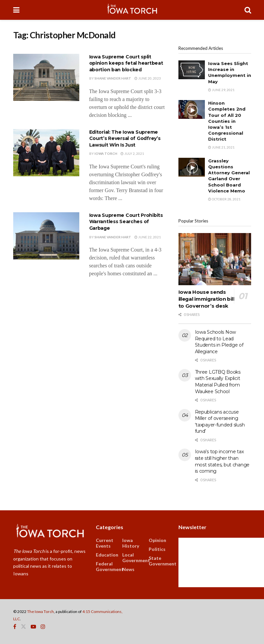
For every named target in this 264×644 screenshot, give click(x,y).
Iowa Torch (106, 153)
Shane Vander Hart (113, 78)
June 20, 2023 (148, 78)
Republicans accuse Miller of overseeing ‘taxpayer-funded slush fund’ (220, 422)
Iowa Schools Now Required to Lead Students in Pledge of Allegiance (219, 342)
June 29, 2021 (221, 90)
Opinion (157, 540)
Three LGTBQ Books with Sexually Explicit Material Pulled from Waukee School (218, 382)
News (128, 569)
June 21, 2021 (221, 147)
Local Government (136, 558)
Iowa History (131, 543)
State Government (163, 561)
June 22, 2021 (148, 237)
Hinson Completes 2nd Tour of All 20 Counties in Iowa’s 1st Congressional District (227, 121)
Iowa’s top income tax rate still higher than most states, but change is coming (222, 461)
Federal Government (110, 566)
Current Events (105, 543)
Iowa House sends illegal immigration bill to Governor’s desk (207, 299)
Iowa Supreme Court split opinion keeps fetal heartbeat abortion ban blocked (126, 63)
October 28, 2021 (224, 199)
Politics (157, 549)
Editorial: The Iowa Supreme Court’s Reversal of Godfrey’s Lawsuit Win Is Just (125, 138)
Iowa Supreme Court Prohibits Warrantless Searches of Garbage (126, 222)
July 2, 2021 (132, 153)
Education (107, 555)
